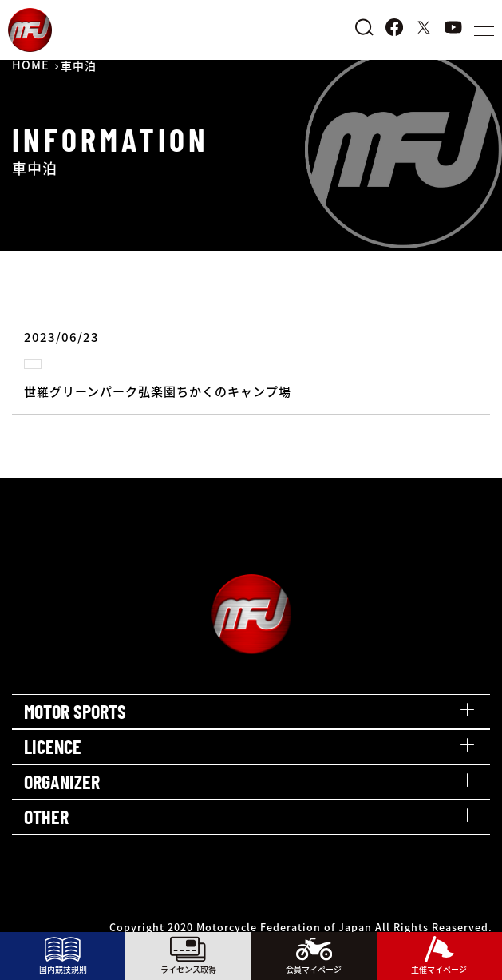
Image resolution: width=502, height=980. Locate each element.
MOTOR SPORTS (75, 711)
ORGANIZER (62, 782)
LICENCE (53, 746)
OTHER (46, 817)
